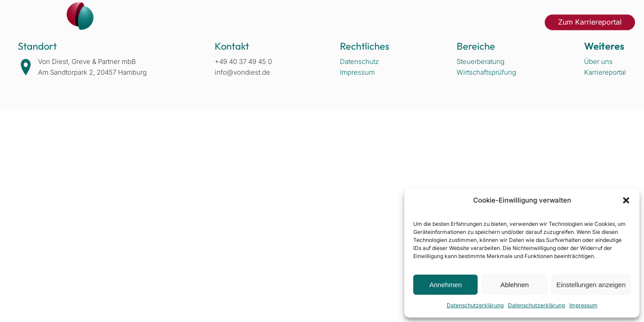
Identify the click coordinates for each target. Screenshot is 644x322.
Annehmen (446, 285)
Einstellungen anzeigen (591, 285)
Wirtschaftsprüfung (486, 72)
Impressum (583, 305)
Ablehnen (515, 285)
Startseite (402, 22)
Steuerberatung (481, 61)
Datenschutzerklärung (475, 305)
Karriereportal (605, 72)
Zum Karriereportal (590, 22)
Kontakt (514, 22)
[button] (626, 200)
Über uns (459, 22)
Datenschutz (359, 61)
